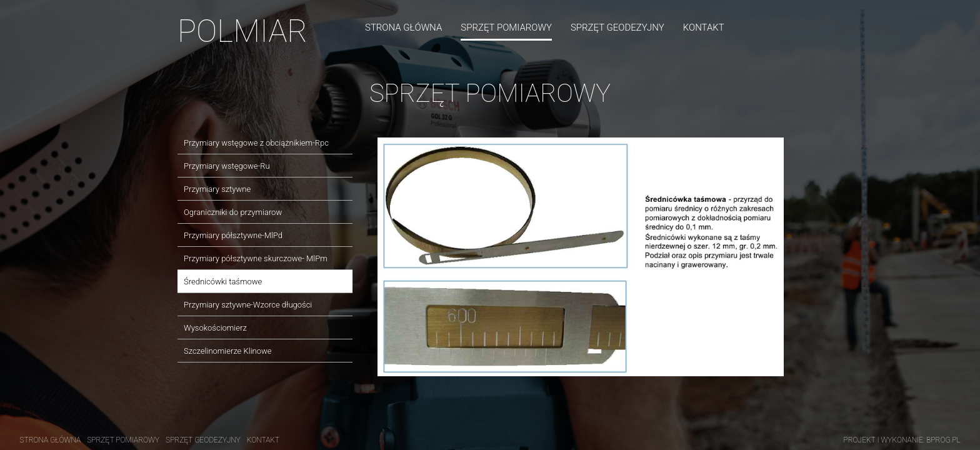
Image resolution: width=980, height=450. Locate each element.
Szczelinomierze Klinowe (228, 351)
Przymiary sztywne (217, 189)
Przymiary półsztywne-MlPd (233, 235)
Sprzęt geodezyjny (617, 27)
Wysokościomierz (215, 328)
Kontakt (704, 27)
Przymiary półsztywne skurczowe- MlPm (256, 258)
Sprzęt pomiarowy (506, 27)
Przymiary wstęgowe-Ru (227, 166)
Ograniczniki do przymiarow (233, 212)
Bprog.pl (943, 440)
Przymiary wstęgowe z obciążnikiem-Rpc (256, 143)
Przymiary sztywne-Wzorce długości (248, 305)
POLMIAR (242, 31)
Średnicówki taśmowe (223, 282)
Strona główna (403, 27)
